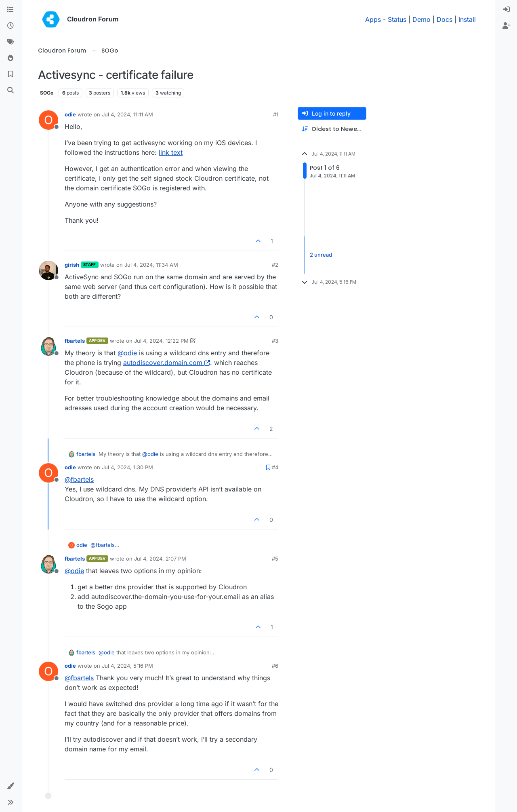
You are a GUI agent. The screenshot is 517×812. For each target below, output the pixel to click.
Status (397, 19)
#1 (276, 114)
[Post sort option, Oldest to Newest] (332, 129)
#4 (275, 467)
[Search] (11, 91)
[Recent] (11, 26)
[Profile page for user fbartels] (48, 346)
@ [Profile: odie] (127, 353)
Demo (421, 19)
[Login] (506, 10)
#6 (275, 666)
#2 (275, 265)
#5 (275, 559)
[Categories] (11, 10)
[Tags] (11, 42)
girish (72, 265)
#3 (275, 341)
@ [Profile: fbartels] (79, 479)
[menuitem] (506, 10)
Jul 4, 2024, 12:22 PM (161, 341)
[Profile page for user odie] (48, 120)
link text (171, 152)
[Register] (506, 26)
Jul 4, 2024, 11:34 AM (151, 265)
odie (70, 114)
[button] (11, 786)
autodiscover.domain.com (167, 363)
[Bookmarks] (11, 74)
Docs (444, 19)
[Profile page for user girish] (48, 270)
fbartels (75, 341)
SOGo (47, 93)
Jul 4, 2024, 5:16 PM (127, 666)
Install (467, 19)
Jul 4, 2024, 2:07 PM (160, 559)
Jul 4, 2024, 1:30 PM (127, 467)
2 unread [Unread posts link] (321, 255)
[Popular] (11, 58)
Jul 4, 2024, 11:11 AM (127, 114)
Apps (373, 19)
